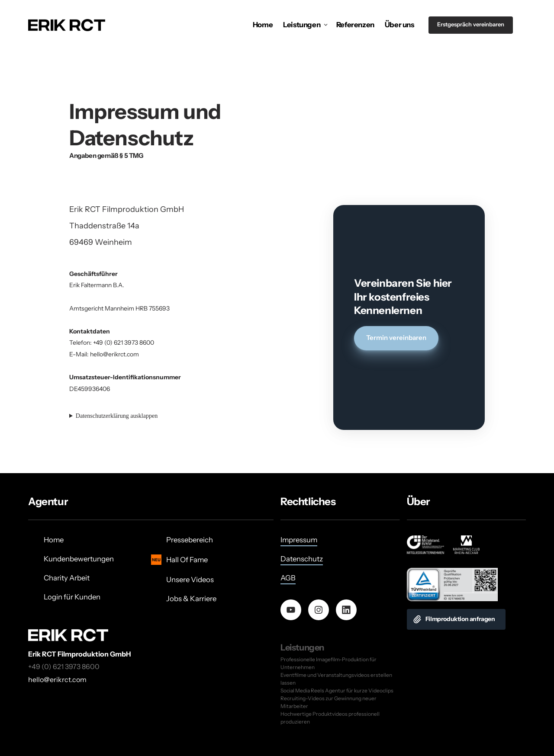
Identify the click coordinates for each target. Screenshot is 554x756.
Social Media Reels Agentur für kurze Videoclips (337, 690)
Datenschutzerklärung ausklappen (117, 416)
